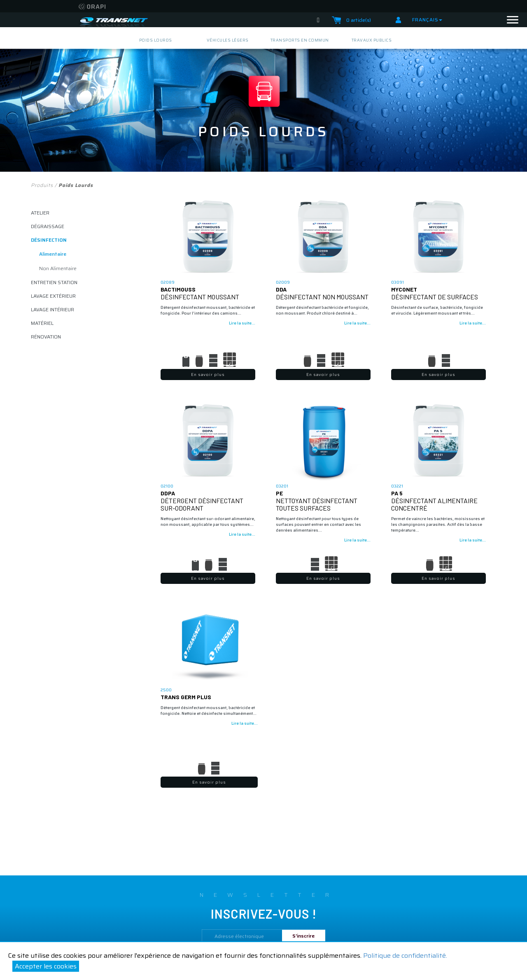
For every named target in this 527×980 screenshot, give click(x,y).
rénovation (46, 337)
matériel (42, 323)
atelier (40, 213)
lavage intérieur (52, 309)
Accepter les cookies (46, 966)
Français (427, 20)
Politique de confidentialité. (405, 955)
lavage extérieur (53, 296)
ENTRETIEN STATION (54, 282)
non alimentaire (58, 268)
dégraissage (48, 226)
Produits (42, 185)
